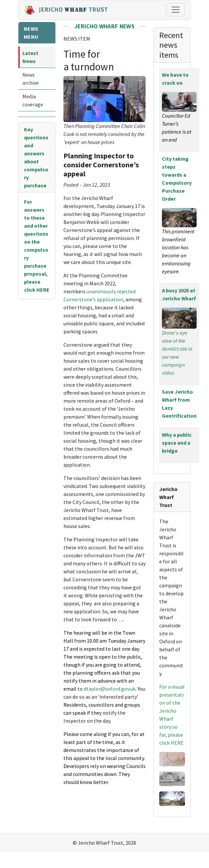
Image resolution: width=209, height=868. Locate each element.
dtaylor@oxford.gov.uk (110, 689)
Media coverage (33, 100)
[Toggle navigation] (176, 10)
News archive (31, 79)
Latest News (30, 57)
